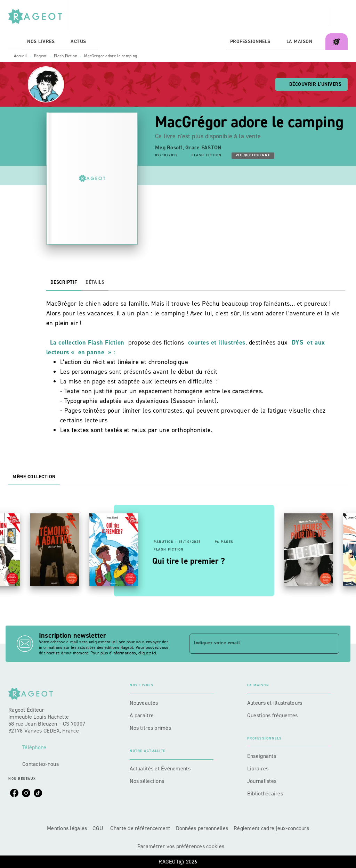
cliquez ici (147, 653)
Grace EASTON (203, 147)
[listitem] (14, 793)
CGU (99, 828)
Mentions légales (67, 828)
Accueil (20, 56)
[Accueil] (38, 16)
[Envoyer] (331, 644)
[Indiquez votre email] (256, 644)
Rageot (41, 56)
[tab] (16, 42)
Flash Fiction (66, 56)
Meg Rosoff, (170, 147)
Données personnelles (202, 828)
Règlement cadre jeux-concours (271, 828)
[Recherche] (339, 17)
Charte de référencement (140, 828)
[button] (312, 84)
